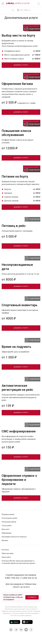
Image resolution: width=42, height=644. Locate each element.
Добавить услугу (21, 65)
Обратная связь (8, 553)
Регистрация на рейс (9, 518)
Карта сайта (6, 557)
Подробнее (32, 29)
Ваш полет (6, 529)
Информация (7, 533)
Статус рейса (7, 526)
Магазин (5, 540)
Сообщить (32, 597)
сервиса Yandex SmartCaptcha (29, 613)
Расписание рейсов (9, 522)
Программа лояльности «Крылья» (14, 537)
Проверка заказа (8, 514)
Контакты (5, 550)
